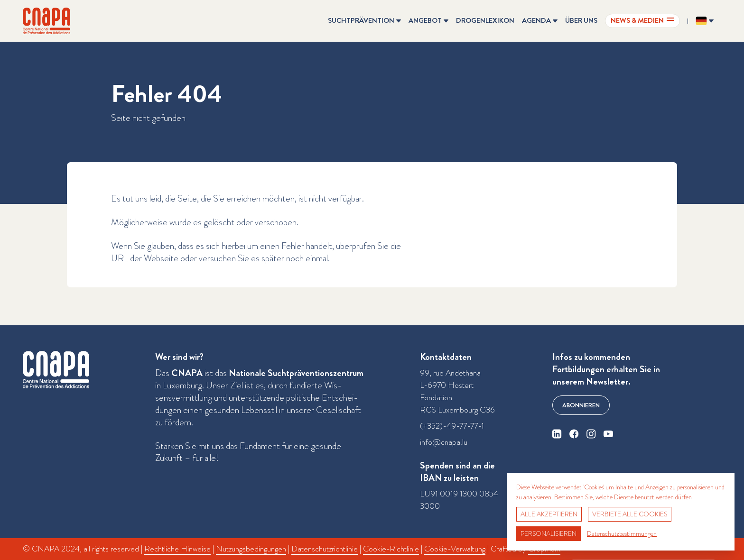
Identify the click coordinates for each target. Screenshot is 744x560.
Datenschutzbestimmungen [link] (622, 533)
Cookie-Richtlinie (391, 549)
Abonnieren (581, 405)
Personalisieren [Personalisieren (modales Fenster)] (549, 533)
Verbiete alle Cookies (630, 514)
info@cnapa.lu (444, 442)
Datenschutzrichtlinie (325, 549)
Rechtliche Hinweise (177, 549)
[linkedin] (557, 434)
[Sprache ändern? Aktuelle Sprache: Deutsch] (705, 21)
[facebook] (574, 434)
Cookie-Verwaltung (455, 549)
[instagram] (591, 434)
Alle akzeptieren (549, 514)
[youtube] (608, 434)
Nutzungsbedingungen (251, 549)
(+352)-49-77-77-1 (452, 426)
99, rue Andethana (450, 373)
